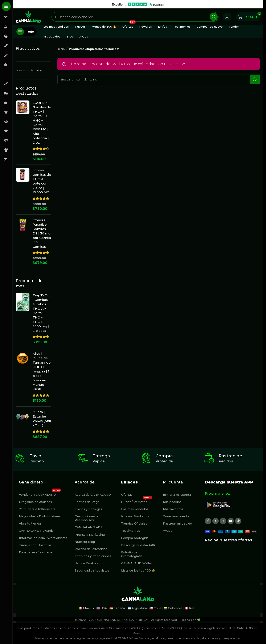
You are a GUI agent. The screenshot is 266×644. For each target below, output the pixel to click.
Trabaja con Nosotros (35, 545)
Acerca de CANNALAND (93, 495)
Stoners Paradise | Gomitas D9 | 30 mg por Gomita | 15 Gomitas (42, 233)
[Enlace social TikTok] (238, 521)
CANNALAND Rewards (36, 531)
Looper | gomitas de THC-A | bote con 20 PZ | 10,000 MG (42, 181)
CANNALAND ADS (89, 527)
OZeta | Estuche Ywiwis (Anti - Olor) (42, 419)
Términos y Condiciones (93, 556)
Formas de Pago (87, 502)
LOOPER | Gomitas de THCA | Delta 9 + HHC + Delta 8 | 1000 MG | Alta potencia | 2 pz (42, 123)
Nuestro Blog (85, 542)
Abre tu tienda (30, 524)
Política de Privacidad (91, 549)
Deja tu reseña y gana (35, 552)
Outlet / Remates (137, 501)
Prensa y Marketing (90, 535)
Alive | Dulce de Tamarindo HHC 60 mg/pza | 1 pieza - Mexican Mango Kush (42, 371)
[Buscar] (135, 17)
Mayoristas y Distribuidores (40, 516)
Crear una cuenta (176, 516)
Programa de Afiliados (35, 502)
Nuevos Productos (135, 516)
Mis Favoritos (173, 509)
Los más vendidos (135, 509)
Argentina (139, 608)
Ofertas (127, 495)
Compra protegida (135, 538)
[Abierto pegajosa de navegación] (26, 32)
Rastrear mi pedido (177, 524)
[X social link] (216, 521)
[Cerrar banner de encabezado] (258, 4)
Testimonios (131, 531)
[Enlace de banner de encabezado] (138, 4)
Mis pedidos (172, 502)
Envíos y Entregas (88, 509)
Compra (164, 456)
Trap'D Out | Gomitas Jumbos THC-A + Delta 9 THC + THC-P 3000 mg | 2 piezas (42, 313)
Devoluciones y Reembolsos (86, 518)
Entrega (101, 456)
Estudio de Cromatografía (132, 554)
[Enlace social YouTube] (231, 521)
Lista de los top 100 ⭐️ (138, 570)
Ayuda (168, 531)
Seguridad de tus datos (92, 570)
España (119, 608)
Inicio (61, 49)
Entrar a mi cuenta (177, 495)
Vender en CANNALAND (40, 494)
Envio (35, 456)
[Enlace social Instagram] (223, 521)
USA (104, 608)
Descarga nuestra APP (138, 545)
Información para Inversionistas (43, 538)
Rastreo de (230, 456)
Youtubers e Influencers (37, 509)
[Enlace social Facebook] (208, 521)
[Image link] (218, 505)
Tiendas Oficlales (134, 524)
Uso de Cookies (86, 563)
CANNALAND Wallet (137, 563)
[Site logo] (28, 17)
